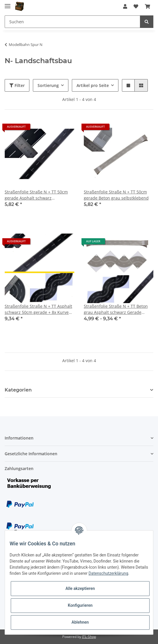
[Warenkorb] (148, 6)
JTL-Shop (89, 637)
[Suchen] (72, 22)
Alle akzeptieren (80, 588)
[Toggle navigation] (8, 4)
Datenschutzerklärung (108, 573)
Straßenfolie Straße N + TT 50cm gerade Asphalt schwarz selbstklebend (36, 195)
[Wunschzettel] (136, 6)
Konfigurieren (80, 605)
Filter (17, 85)
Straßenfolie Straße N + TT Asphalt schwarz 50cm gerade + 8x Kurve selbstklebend (38, 309)
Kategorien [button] (18, 390)
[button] (125, 6)
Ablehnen (80, 622)
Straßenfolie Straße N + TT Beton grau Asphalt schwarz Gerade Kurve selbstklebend (116, 309)
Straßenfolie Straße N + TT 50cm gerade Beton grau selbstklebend (116, 195)
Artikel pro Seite (93, 85)
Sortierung (48, 85)
